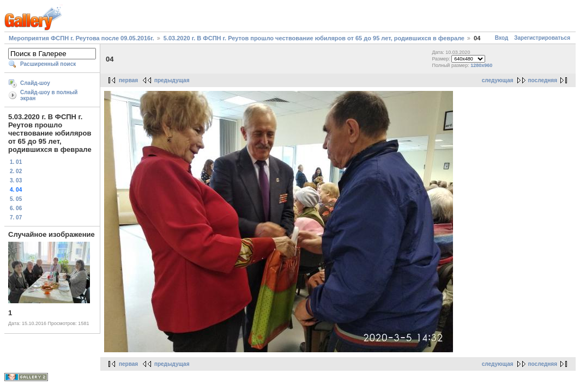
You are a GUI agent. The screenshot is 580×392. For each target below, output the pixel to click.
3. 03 (16, 180)
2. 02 (16, 171)
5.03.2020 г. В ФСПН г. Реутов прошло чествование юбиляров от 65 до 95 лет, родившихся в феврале (314, 38)
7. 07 (16, 218)
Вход (502, 38)
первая (128, 80)
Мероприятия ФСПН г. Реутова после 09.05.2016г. (81, 38)
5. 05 (16, 199)
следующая (498, 80)
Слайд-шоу (35, 83)
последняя (543, 80)
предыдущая (172, 80)
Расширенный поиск (48, 64)
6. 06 (16, 208)
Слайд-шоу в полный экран (49, 95)
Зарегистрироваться (542, 38)
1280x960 (481, 65)
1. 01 (16, 162)
